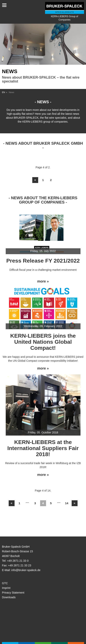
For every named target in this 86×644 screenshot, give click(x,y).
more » (43, 281)
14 (67, 503)
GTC (5, 583)
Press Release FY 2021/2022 (43, 261)
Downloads (9, 597)
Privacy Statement (13, 593)
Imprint (6, 588)
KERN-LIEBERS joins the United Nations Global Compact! (43, 342)
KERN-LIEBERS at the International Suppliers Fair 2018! (43, 448)
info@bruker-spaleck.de (26, 570)
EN (3, 92)
